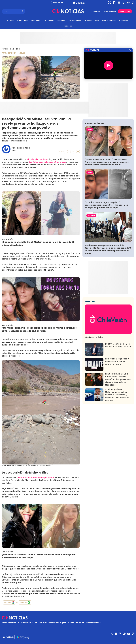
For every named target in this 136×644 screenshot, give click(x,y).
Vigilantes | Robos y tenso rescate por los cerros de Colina (117, 362)
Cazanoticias (48, 20)
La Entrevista (124, 20)
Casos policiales (74, 20)
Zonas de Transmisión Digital (52, 623)
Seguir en (9, 603)
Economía (61, 20)
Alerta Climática (109, 20)
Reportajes (35, 20)
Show (97, 20)
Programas (95, 11)
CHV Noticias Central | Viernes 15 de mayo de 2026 (118, 345)
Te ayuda (88, 20)
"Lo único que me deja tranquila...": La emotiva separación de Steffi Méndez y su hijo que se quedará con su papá (106, 205)
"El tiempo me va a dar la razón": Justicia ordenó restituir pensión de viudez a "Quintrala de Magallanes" (118, 379)
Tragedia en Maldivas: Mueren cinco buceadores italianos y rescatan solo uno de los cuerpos (117, 395)
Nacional (10, 20)
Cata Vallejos (94, 337)
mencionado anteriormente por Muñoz (36, 477)
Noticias (6, 49)
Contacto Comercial (27, 623)
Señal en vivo (125, 11)
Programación (110, 11)
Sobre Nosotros (9, 623)
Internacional (22, 20)
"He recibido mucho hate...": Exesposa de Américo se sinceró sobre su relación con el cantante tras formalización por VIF (107, 162)
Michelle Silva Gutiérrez (37, 159)
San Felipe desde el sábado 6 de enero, (47, 162)
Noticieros (68, 26)
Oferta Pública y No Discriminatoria (84, 623)
